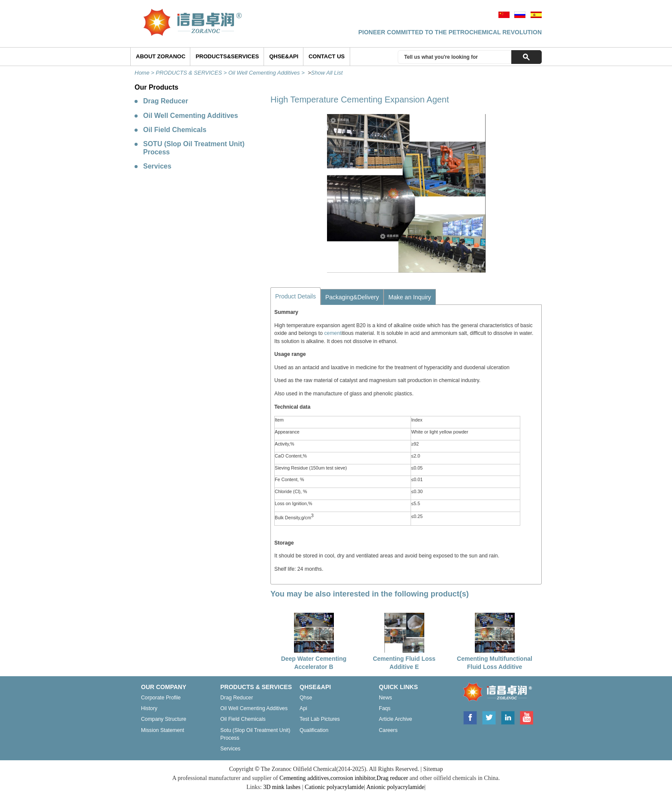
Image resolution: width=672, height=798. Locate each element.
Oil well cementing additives (254, 708)
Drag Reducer (166, 101)
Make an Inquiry (410, 297)
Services (157, 166)
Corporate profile (161, 698)
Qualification (314, 730)
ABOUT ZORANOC (161, 56)
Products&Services (227, 56)
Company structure (164, 719)
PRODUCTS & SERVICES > (192, 73)
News (385, 698)
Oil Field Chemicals (175, 130)
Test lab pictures (320, 719)
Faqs (385, 708)
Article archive (396, 719)
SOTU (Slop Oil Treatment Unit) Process (194, 148)
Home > (145, 73)
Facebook (470, 717)
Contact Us (327, 56)
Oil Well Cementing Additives (190, 116)
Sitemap (433, 769)
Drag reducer (237, 698)
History (149, 708)
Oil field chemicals (243, 719)
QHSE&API (284, 56)
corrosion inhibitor (353, 778)
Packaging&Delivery (352, 297)
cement (333, 333)
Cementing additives (304, 778)
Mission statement (163, 730)
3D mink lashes (282, 787)
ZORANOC (495, 693)
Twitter (489, 717)
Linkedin (508, 717)
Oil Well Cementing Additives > (267, 73)
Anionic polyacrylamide (396, 787)
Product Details (295, 296)
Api (303, 708)
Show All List (327, 73)
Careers (388, 730)
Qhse (306, 698)
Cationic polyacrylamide (334, 787)
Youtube (526, 717)
